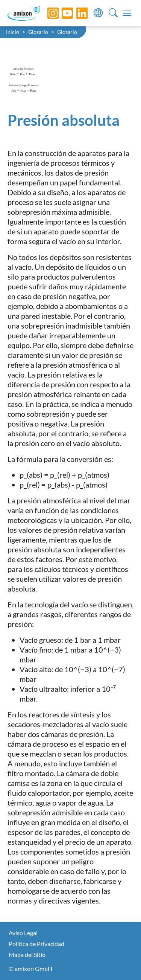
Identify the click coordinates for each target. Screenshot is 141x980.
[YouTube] (62, 13)
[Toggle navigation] (127, 13)
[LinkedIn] (76, 13)
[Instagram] (47, 13)
